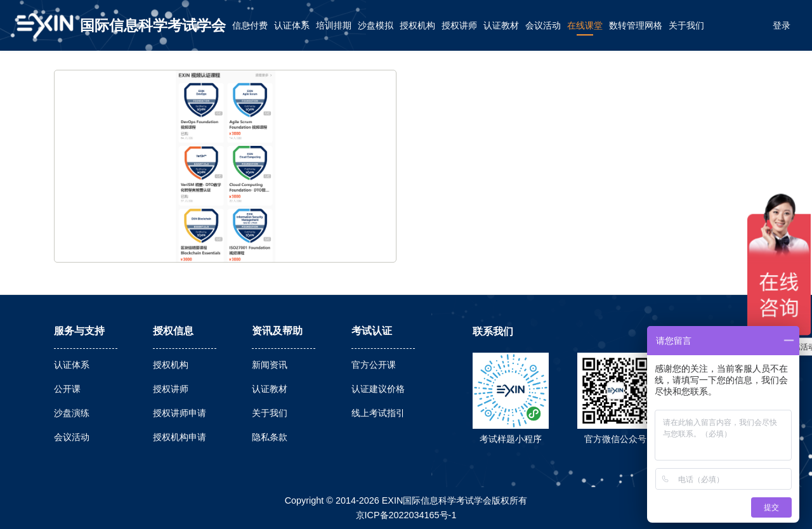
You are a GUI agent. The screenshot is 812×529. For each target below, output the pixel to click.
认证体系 (292, 25)
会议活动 (543, 25)
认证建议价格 (378, 389)
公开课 (67, 389)
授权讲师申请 (180, 413)
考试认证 (372, 331)
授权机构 (417, 25)
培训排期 (334, 25)
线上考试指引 (378, 413)
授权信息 (173, 331)
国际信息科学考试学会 (153, 25)
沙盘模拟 (376, 25)
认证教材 (501, 25)
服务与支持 (79, 331)
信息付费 (250, 25)
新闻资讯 (270, 365)
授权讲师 (459, 25)
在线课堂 (585, 25)
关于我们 (686, 25)
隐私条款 (270, 437)
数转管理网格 (636, 25)
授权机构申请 (180, 437)
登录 (782, 25)
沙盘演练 (72, 413)
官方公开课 (374, 365)
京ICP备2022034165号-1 (406, 515)
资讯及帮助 (277, 331)
